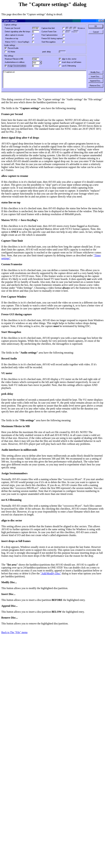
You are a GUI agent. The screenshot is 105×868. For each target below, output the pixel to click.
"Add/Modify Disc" (51, 573)
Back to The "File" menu (14, 632)
